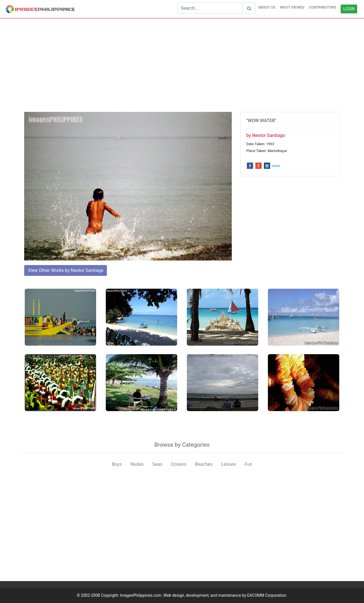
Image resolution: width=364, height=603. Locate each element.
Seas (157, 464)
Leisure (229, 464)
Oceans (179, 464)
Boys (117, 464)
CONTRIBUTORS (322, 7)
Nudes (137, 464)
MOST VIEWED (292, 7)
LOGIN (349, 9)
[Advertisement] (182, 65)
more (276, 166)
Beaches (204, 464)
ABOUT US (267, 7)
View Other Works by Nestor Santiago (66, 270)
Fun (248, 464)
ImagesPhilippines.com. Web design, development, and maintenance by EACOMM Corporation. (204, 595)
